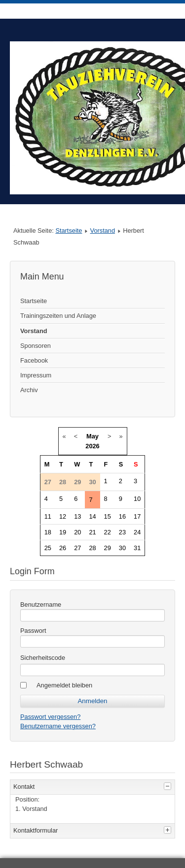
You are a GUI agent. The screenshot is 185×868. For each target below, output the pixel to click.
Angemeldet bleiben (64, 685)
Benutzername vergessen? (58, 726)
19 (63, 532)
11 (48, 516)
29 (108, 548)
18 (48, 532)
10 (137, 499)
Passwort (33, 631)
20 (77, 532)
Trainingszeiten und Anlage (58, 316)
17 (137, 516)
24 (137, 532)
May (92, 436)
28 (92, 548)
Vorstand (103, 231)
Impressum (36, 375)
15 (108, 516)
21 (92, 532)
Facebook (34, 360)
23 (122, 532)
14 (92, 516)
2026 (92, 446)
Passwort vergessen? (50, 717)
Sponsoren (36, 346)
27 (77, 548)
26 (63, 548)
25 (48, 548)
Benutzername (41, 604)
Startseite (69, 231)
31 (137, 548)
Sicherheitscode (43, 658)
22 (108, 532)
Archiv (29, 390)
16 (122, 516)
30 (122, 548)
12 (63, 516)
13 (77, 516)
